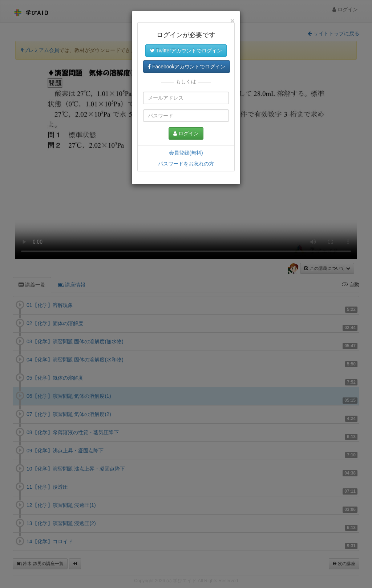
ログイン (186, 133)
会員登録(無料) (186, 153)
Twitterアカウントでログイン (186, 51)
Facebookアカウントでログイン (187, 67)
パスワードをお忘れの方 (186, 164)
